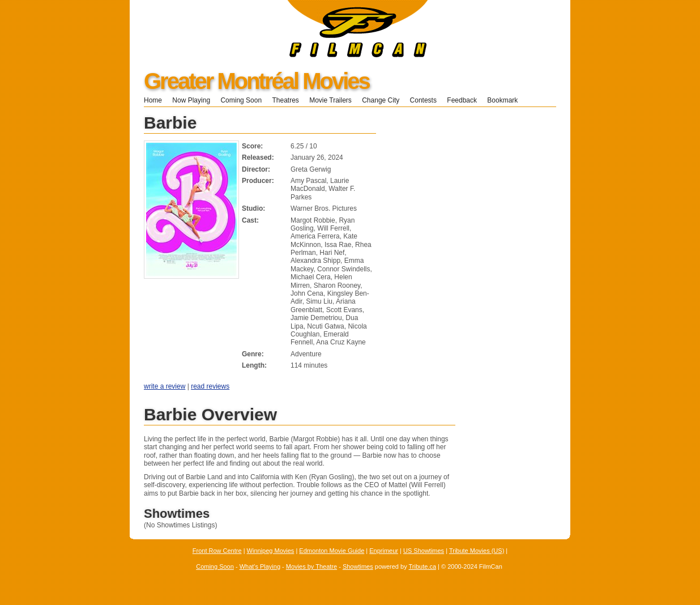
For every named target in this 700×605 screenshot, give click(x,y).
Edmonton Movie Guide (332, 551)
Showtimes (358, 566)
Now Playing (191, 100)
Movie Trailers (330, 100)
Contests (423, 100)
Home (153, 100)
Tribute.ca (423, 566)
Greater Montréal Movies (257, 81)
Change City (381, 100)
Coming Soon (241, 100)
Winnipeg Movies (271, 551)
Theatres (285, 100)
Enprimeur (384, 551)
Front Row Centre (217, 551)
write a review (165, 386)
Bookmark (506, 100)
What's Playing (260, 566)
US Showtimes (424, 551)
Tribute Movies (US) (477, 551)
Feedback (462, 100)
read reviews (210, 386)
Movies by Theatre (311, 566)
